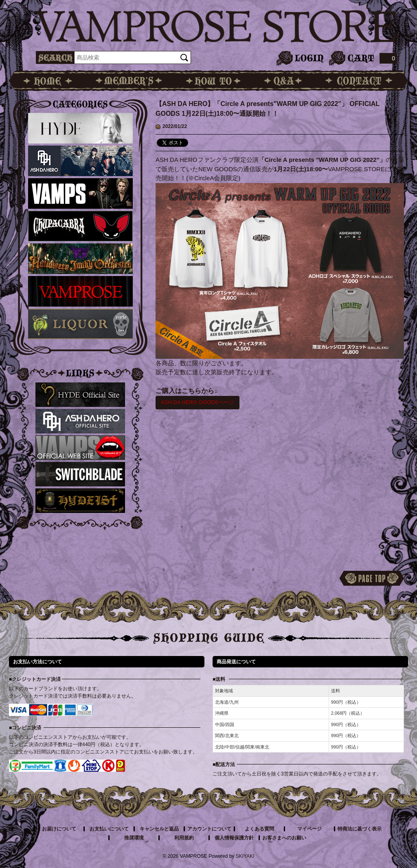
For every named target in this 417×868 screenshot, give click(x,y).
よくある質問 (259, 829)
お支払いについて (109, 829)
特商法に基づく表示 (360, 829)
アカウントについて (209, 829)
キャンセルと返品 (159, 829)
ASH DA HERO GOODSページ (198, 402)
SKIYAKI (245, 856)
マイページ (309, 829)
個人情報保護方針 (234, 838)
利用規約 (184, 838)
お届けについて (59, 829)
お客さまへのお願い (284, 838)
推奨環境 (134, 838)
